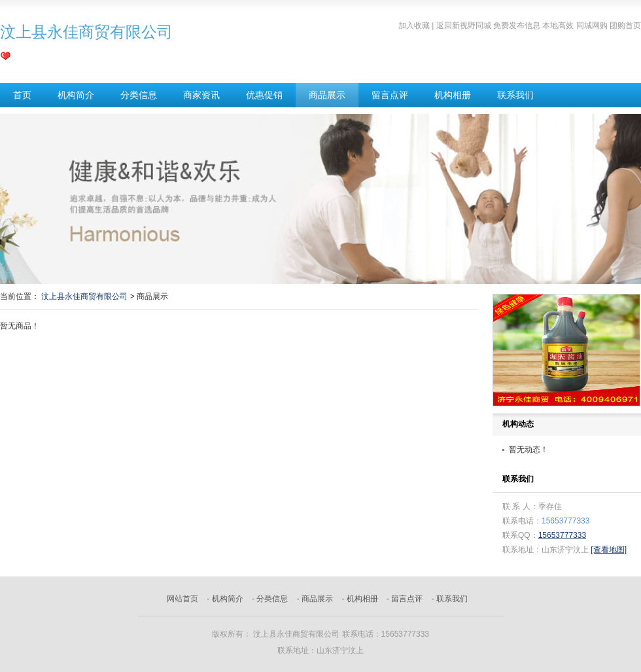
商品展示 (327, 95)
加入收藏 (414, 26)
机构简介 (76, 95)
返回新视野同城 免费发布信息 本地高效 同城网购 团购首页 (539, 26)
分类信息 (139, 95)
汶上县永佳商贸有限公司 (84, 296)
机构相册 (453, 95)
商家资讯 (201, 95)
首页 (22, 95)
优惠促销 (264, 95)
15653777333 (562, 535)
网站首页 (182, 599)
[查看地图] (609, 550)
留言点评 (390, 95)
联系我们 (515, 95)
